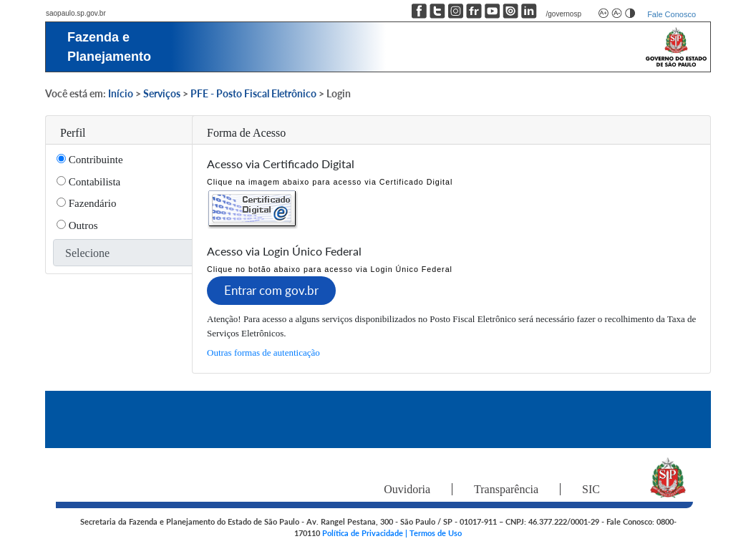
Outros (82, 225)
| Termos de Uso (433, 533)
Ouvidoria (407, 489)
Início (121, 93)
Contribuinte (94, 160)
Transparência (506, 489)
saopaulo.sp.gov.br (76, 13)
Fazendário (91, 203)
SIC (591, 489)
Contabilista (93, 182)
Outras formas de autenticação (263, 353)
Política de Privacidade (364, 533)
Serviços (162, 93)
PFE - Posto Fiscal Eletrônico (253, 93)
